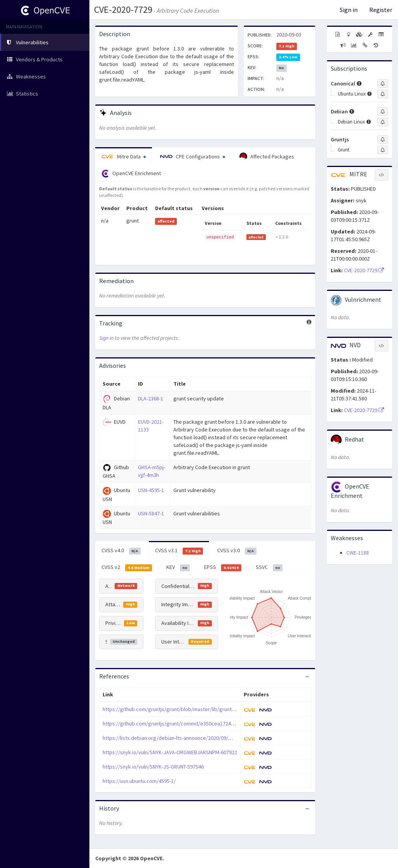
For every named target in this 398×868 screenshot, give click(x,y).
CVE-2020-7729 (123, 10)
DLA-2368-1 (151, 398)
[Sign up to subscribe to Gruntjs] (383, 139)
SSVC (269, 567)
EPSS (223, 567)
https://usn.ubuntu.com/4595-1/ (139, 781)
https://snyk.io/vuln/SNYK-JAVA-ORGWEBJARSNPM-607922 (170, 752)
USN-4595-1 (151, 490)
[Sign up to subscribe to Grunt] (383, 150)
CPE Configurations (193, 157)
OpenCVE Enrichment (131, 174)
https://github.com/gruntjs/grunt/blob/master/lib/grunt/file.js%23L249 (185, 709)
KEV (178, 567)
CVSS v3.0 (237, 551)
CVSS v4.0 (121, 551)
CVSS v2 (127, 567)
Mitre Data (124, 157)
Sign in (349, 10)
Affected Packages (267, 157)
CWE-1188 (358, 553)
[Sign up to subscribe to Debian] (383, 111)
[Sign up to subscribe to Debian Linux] (383, 122)
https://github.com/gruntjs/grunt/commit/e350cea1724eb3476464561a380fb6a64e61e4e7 (207, 724)
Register (381, 10)
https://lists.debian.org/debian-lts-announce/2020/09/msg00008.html (183, 738)
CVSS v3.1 (179, 551)
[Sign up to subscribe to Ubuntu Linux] (383, 94)
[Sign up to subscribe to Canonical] (383, 83)
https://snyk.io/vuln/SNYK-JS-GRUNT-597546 (153, 767)
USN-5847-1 (151, 513)
